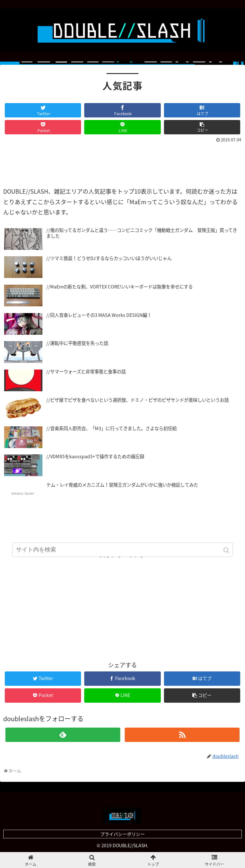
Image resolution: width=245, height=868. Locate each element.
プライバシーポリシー (122, 834)
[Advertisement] (122, 162)
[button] (227, 550)
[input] (122, 550)
